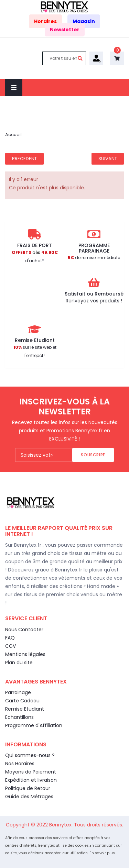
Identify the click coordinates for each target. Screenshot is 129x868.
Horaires (45, 21)
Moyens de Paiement (31, 772)
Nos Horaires (20, 764)
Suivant (108, 159)
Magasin (84, 21)
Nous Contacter (24, 630)
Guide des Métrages (29, 797)
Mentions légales (25, 654)
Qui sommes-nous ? (30, 755)
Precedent (24, 159)
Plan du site (19, 663)
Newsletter (65, 30)
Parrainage (18, 692)
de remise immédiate (94, 258)
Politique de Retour (28, 788)
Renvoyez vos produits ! (94, 301)
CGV (10, 646)
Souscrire (93, 455)
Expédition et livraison (31, 780)
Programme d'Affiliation (34, 725)
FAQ (10, 638)
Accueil (13, 135)
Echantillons (19, 717)
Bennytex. (62, 825)
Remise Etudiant (25, 709)
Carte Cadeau (22, 701)
